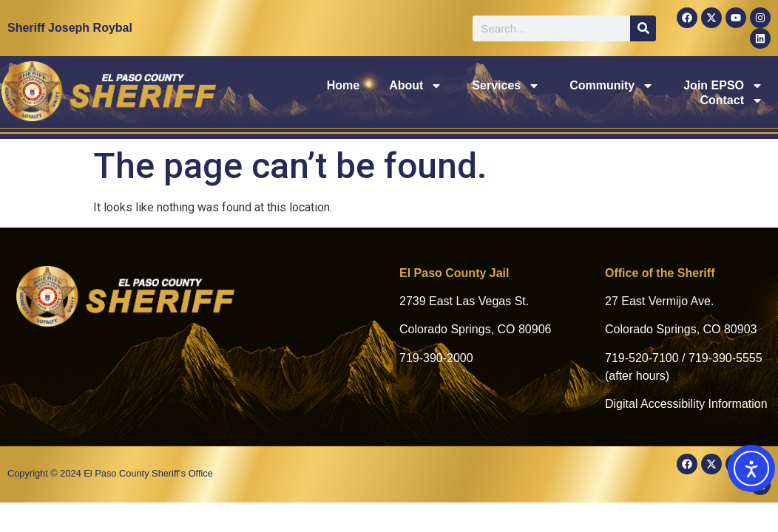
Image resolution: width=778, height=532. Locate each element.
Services (414, 93)
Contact (732, 93)
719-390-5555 (725, 358)
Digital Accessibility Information (686, 404)
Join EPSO (631, 93)
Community (519, 93)
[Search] (643, 28)
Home (251, 93)
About (324, 93)
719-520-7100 (642, 358)
